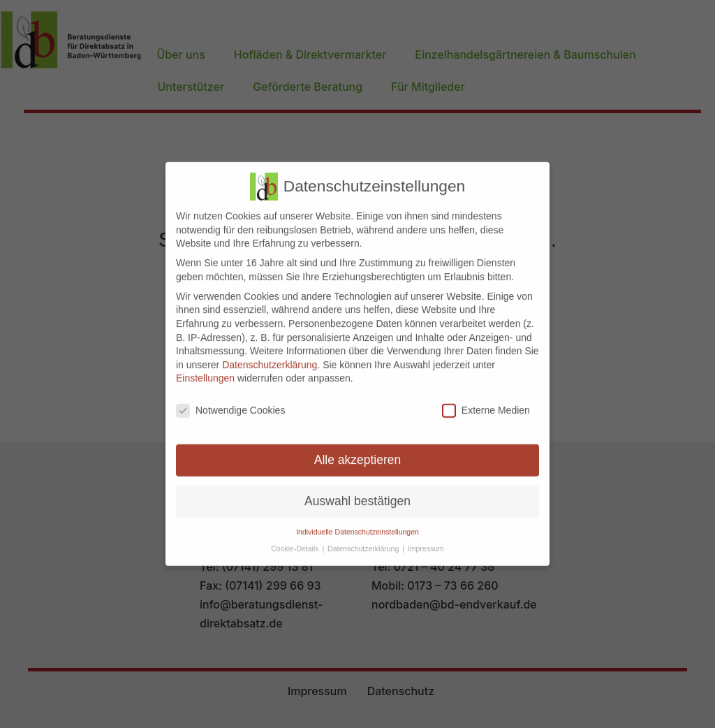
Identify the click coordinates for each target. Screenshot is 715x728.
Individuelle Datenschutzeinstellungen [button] (357, 522)
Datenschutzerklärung (270, 355)
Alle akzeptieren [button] (358, 450)
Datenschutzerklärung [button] (364, 539)
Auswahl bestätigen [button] (357, 491)
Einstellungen (205, 368)
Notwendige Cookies (230, 401)
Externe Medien (486, 401)
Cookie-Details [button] (296, 539)
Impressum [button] (426, 539)
